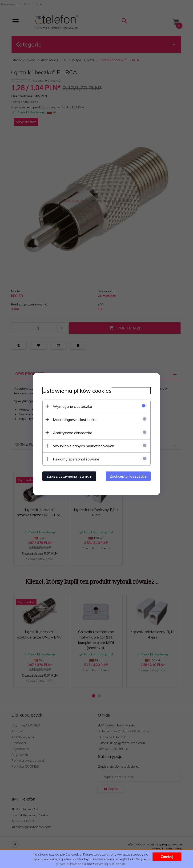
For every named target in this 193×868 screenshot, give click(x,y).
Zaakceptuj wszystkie (128, 476)
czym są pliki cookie (110, 864)
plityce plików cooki (71, 864)
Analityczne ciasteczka (73, 432)
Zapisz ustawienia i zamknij (69, 476)
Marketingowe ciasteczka (75, 419)
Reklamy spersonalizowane (76, 459)
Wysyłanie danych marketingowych (84, 446)
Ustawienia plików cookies (77, 390)
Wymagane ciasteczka (72, 406)
